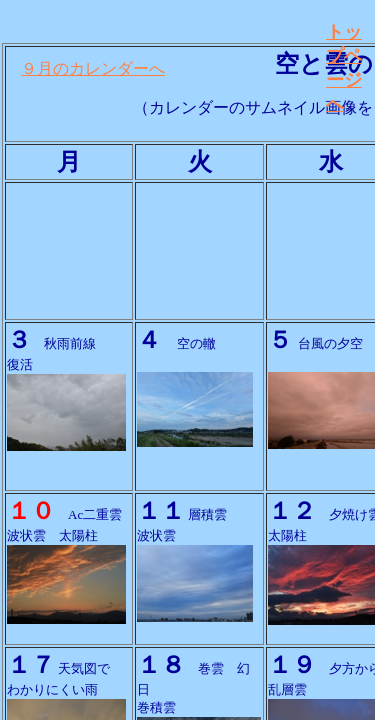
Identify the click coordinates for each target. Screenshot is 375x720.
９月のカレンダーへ (93, 68)
